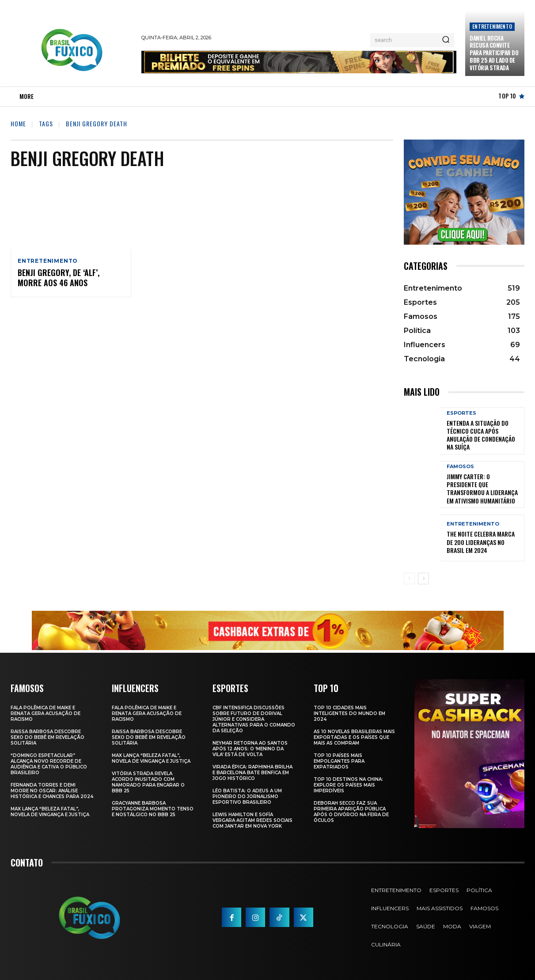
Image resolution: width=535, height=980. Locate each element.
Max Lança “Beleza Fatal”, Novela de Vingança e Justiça (50, 812)
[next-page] (423, 579)
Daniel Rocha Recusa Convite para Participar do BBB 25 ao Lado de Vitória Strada (494, 53)
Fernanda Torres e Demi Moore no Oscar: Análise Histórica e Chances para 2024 (52, 791)
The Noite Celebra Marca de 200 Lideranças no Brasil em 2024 (481, 542)
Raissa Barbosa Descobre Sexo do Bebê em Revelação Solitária (47, 737)
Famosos (460, 467)
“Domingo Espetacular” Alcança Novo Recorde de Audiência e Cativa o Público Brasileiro (49, 764)
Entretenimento (492, 26)
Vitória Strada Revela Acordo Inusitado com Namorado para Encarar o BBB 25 (148, 782)
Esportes (461, 413)
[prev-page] (409, 579)
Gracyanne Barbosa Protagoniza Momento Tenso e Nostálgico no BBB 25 (153, 809)
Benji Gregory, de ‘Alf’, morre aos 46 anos (59, 278)
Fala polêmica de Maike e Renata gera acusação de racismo (46, 713)
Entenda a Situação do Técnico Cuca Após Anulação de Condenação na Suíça (481, 435)
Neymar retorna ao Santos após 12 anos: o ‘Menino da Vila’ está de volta (250, 749)
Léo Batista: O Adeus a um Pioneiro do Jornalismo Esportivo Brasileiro (247, 796)
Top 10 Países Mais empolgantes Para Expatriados (339, 761)
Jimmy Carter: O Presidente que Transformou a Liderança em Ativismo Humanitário (482, 488)
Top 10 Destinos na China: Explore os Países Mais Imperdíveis (348, 785)
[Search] (446, 40)
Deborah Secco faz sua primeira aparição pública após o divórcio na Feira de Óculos (351, 812)
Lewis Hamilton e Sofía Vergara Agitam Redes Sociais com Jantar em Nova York (252, 820)
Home (18, 123)
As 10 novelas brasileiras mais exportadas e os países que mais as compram (354, 737)
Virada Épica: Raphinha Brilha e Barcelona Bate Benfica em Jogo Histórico (252, 773)
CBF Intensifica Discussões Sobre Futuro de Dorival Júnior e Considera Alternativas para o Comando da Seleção (254, 719)
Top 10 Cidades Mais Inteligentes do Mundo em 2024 (349, 713)
